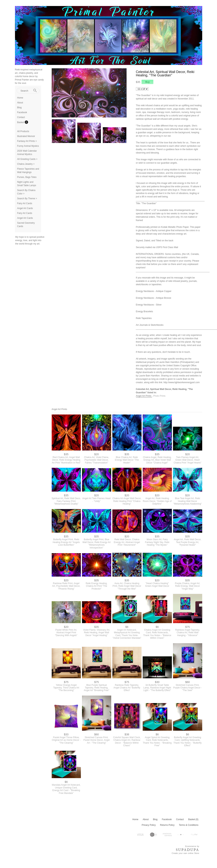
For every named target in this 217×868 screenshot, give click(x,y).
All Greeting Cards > (27, 159)
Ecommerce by (192, 846)
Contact (21, 117)
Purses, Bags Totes (27, 177)
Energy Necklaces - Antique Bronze (154, 298)
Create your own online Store (185, 853)
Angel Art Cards (25, 208)
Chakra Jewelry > (26, 164)
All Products (23, 131)
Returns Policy (167, 825)
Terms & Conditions (189, 825)
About (20, 103)
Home (20, 98)
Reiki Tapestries (144, 318)
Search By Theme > (27, 199)
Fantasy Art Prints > (27, 141)
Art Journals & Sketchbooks (150, 325)
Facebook (22, 112)
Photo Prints (159, 396)
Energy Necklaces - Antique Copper (154, 291)
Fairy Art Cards (25, 203)
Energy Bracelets (144, 311)
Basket (21, 122)
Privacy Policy (149, 825)
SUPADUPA (188, 850)
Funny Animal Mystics (28, 146)
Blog (19, 108)
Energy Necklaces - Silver (149, 305)
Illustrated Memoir (26, 136)
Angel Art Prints (144, 396)
